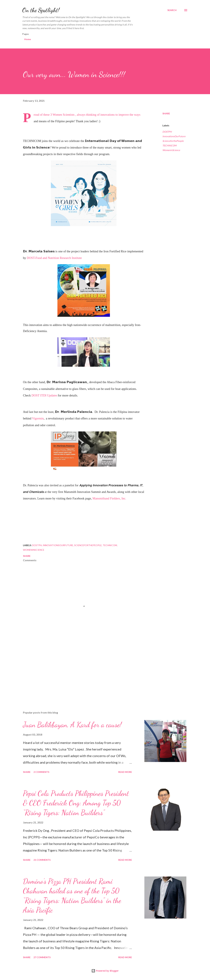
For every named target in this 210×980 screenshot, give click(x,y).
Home (28, 39)
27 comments (42, 957)
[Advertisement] (78, 670)
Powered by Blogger (105, 971)
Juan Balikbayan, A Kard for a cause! (72, 725)
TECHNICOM (169, 145)
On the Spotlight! (41, 10)
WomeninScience (171, 150)
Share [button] (166, 113)
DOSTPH (167, 132)
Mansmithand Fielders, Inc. (109, 498)
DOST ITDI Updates (44, 395)
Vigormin (38, 418)
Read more (125, 772)
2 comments (41, 772)
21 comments (42, 860)
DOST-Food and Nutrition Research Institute (54, 258)
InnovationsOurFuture (174, 136)
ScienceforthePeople (173, 141)
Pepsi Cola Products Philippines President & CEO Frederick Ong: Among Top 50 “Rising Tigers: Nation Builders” (76, 803)
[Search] (172, 10)
